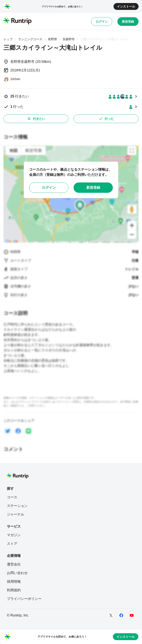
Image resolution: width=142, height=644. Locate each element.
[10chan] (12, 79)
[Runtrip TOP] (17, 21)
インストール (126, 6)
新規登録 (128, 22)
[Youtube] (132, 615)
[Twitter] (111, 615)
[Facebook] (121, 615)
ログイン (102, 22)
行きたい (36, 119)
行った (106, 119)
